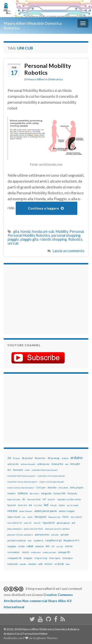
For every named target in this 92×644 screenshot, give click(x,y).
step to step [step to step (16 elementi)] (41, 558)
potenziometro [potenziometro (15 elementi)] (42, 535)
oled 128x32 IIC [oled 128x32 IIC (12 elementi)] (15, 523)
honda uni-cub (43, 231)
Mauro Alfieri (36, 79)
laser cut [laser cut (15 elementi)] (22, 505)
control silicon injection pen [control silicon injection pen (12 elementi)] (52, 482)
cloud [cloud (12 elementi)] (27, 470)
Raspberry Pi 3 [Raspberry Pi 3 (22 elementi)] (71, 540)
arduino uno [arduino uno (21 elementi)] (43, 464)
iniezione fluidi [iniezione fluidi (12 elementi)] (34, 499)
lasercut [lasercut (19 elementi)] (12, 505)
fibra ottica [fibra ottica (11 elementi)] (34, 494)
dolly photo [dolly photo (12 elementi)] (63, 488)
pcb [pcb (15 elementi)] (73, 523)
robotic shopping (53, 239)
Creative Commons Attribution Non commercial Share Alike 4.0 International (38, 601)
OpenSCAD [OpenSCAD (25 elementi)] (49, 523)
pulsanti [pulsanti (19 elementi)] (65, 535)
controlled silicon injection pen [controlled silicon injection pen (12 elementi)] (51, 476)
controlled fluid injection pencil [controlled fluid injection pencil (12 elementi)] (21, 476)
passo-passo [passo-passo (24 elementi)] (63, 523)
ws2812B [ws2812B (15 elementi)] (59, 564)
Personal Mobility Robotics (48, 69)
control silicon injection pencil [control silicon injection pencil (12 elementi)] (21, 488)
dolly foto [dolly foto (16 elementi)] (52, 488)
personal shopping (66, 235)
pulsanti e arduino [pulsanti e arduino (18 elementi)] (17, 540)
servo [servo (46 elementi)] (69, 546)
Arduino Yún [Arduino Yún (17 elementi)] (57, 464)
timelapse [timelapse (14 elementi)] (68, 558)
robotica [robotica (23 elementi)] (39, 546)
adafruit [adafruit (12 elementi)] (65, 458)
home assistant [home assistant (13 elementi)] (14, 499)
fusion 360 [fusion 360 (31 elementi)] (59, 493)
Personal (77, 231)
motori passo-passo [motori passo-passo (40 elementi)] (46, 511)
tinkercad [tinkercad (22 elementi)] (13, 564)
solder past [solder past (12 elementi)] (36, 552)
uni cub (13, 243)
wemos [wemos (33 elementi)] (32, 564)
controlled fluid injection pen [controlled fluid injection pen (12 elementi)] (45, 470)
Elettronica (56, 79)
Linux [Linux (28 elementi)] (62, 505)
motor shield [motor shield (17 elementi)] (14, 517)
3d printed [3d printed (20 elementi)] (27, 458)
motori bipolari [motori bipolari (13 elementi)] (26, 511)
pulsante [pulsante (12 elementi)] (55, 535)
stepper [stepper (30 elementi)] (28, 558)
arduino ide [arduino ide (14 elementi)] (13, 464)
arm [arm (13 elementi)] (66, 464)
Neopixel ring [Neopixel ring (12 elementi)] (54, 517)
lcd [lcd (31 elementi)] (30, 505)
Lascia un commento (69, 251)
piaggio (13, 239)
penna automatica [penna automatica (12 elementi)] (15, 529)
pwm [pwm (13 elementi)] (30, 541)
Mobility (62, 231)
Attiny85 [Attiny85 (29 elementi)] (75, 464)
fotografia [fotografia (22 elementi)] (46, 493)
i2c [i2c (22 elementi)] (24, 499)
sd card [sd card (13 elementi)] (60, 546)
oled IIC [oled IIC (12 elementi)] (37, 523)
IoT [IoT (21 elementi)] (44, 499)
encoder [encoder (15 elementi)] (12, 493)
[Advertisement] (38, 299)
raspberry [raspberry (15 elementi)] (38, 540)
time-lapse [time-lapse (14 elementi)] (55, 558)
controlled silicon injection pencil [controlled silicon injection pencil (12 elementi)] (22, 482)
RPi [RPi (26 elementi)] (48, 546)
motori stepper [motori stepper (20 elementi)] (67, 511)
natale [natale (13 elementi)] (30, 517)
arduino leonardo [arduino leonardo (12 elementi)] (28, 464)
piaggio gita (29, 239)
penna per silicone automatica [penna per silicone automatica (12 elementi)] (20, 535)
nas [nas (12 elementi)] (24, 517)
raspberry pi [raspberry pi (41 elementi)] (53, 540)
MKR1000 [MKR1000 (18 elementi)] (12, 511)
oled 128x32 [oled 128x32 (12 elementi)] (76, 517)
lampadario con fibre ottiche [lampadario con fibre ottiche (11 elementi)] (69, 499)
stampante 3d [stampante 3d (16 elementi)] (14, 558)
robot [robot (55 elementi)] (30, 546)
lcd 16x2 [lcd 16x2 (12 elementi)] (38, 505)
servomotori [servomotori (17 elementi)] (14, 552)
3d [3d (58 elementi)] (9, 458)
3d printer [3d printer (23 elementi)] (40, 458)
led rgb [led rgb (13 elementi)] (53, 505)
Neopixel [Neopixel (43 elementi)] (40, 517)
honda (26, 231)
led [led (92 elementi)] (46, 505)
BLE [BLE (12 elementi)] (9, 470)
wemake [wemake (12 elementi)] (23, 564)
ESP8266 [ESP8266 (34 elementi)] (23, 493)
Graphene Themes (45, 638)
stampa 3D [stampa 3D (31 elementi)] (64, 552)
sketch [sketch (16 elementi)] (25, 552)
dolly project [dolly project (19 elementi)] (77, 488)
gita (16, 231)
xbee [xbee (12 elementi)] (68, 564)
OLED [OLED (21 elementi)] (65, 517)
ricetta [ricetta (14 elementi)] (21, 546)
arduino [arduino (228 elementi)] (77, 458)
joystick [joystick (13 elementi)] (52, 499)
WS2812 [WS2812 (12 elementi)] (48, 564)
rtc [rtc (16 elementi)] (53, 546)
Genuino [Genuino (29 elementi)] (72, 493)
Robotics (75, 239)
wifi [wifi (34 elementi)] (40, 564)
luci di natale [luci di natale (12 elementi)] (73, 505)
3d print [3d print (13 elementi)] (16, 458)
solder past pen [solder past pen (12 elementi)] (49, 552)
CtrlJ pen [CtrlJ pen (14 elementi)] (41, 488)
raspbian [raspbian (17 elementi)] (12, 546)
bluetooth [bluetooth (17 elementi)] (18, 470)
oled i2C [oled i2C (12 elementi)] (28, 523)
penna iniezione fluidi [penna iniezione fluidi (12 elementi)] (34, 529)
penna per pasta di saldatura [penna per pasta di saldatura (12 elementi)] (57, 529)
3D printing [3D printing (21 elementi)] (53, 458)
